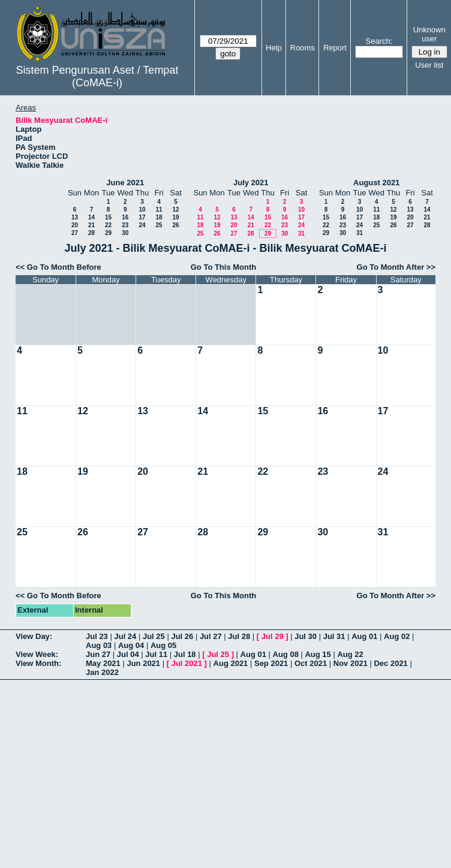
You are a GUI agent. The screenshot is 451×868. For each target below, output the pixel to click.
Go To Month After (391, 267)
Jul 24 (125, 636)
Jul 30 (306, 636)
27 (75, 233)
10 (142, 210)
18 (159, 217)
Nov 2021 (351, 663)
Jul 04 (128, 654)
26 (175, 225)
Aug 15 (318, 654)
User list (429, 65)
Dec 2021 (390, 663)
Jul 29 (273, 636)
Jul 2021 (187, 663)
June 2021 (125, 183)
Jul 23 (97, 636)
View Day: (34, 636)
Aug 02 (397, 636)
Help (274, 48)
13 (75, 217)
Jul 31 (334, 636)
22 (108, 225)
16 (125, 217)
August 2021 (376, 183)
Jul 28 (239, 636)
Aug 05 (163, 645)
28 (91, 233)
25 (159, 225)
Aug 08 (286, 654)
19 (175, 217)
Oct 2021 (311, 663)
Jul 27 (211, 636)
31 (301, 233)
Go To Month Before (64, 267)
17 (142, 217)
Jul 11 (156, 654)
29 (108, 233)
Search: (379, 41)
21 (91, 225)
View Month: (38, 663)
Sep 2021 (271, 663)
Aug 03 (99, 645)
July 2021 (251, 183)
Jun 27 (98, 654)
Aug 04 (131, 645)
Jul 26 (182, 636)
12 (175, 210)
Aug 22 (350, 654)
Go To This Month (224, 267)
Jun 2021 (143, 663)
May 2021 (103, 663)
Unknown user (429, 34)
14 (91, 217)
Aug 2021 (231, 663)
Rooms (303, 48)
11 (159, 210)
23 (125, 225)
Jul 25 (154, 636)
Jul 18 (185, 654)
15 (108, 217)
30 (125, 233)
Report (335, 48)
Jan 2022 (102, 672)
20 (75, 225)
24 (142, 225)
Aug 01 (364, 636)
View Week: (37, 654)
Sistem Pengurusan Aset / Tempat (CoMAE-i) (97, 76)
